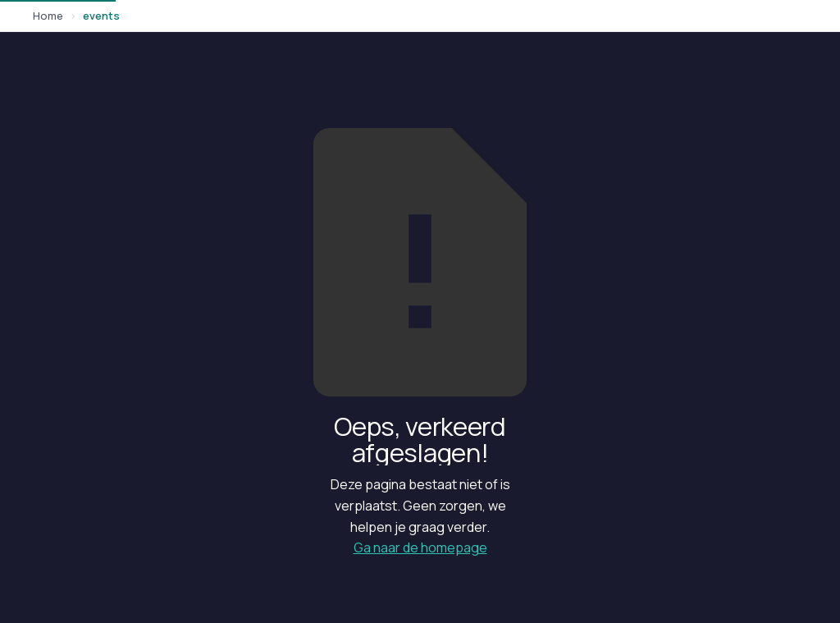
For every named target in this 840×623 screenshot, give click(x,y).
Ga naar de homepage (420, 547)
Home (48, 16)
